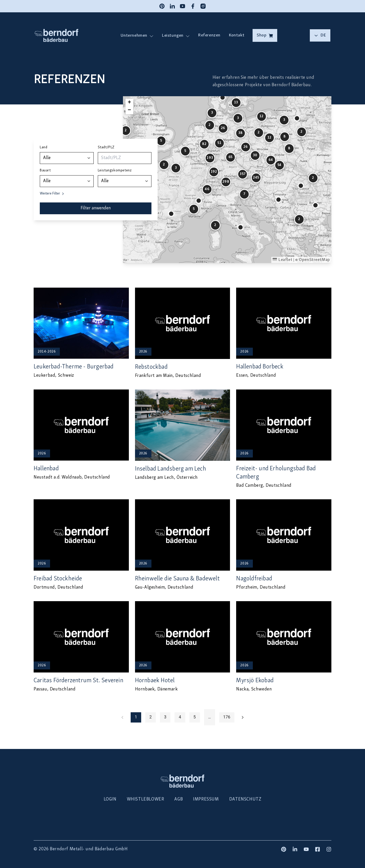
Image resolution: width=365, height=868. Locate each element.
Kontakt (237, 35)
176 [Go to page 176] (227, 717)
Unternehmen (134, 36)
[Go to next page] (243, 717)
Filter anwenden (96, 208)
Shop (265, 35)
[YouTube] (182, 6)
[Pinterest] (162, 6)
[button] (171, 214)
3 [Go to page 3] (165, 717)
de (320, 35)
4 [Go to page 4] (180, 717)
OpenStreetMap (314, 260)
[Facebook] (193, 6)
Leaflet (282, 260)
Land (44, 147)
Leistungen (173, 36)
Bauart (45, 170)
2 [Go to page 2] (151, 717)
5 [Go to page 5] (195, 717)
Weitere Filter (52, 194)
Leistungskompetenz (115, 170)
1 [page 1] (136, 717)
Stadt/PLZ (106, 147)
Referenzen (209, 35)
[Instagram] (203, 6)
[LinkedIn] (172, 6)
